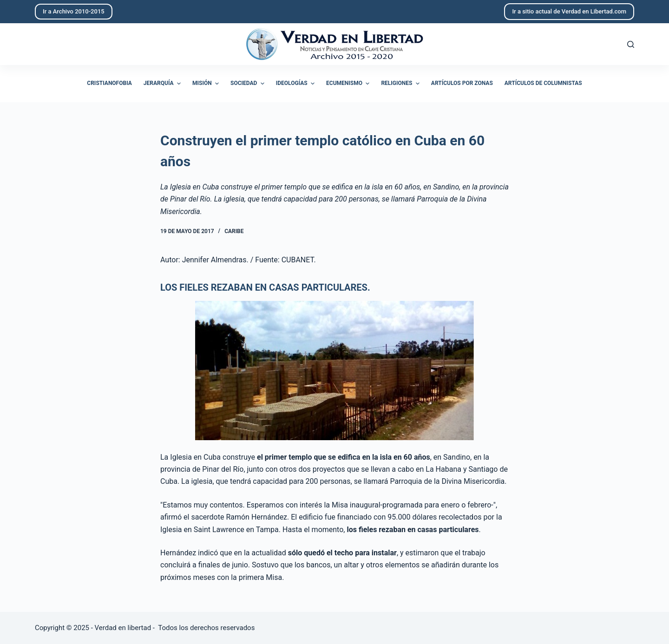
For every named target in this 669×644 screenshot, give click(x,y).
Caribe (234, 231)
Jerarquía (163, 84)
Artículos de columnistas (543, 83)
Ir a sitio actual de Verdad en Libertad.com (569, 11)
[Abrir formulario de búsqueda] (631, 44)
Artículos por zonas (462, 83)
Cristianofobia (109, 83)
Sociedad (249, 84)
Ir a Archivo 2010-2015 (74, 11)
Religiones (401, 84)
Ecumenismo (349, 84)
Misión (207, 84)
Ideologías (296, 84)
